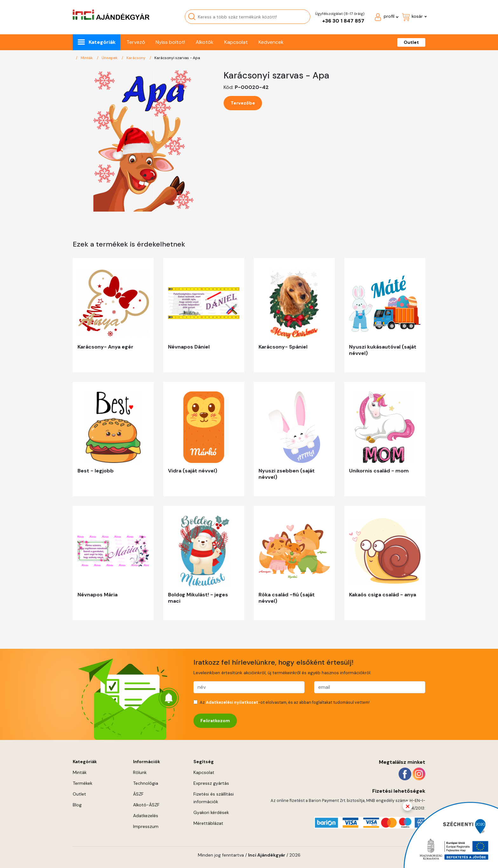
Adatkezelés (146, 816)
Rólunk (140, 772)
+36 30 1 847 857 (343, 21)
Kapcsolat (236, 42)
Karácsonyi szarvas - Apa (177, 58)
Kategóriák (102, 42)
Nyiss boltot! (170, 42)
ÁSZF (138, 794)
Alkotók (205, 42)
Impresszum (146, 826)
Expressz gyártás (211, 783)
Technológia (146, 783)
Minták (87, 58)
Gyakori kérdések (211, 812)
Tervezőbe (243, 103)
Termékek (83, 783)
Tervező (136, 42)
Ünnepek (110, 58)
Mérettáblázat (208, 823)
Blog (77, 805)
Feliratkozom (215, 721)
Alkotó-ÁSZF (146, 805)
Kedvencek (271, 42)
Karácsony (136, 58)
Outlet (411, 42)
